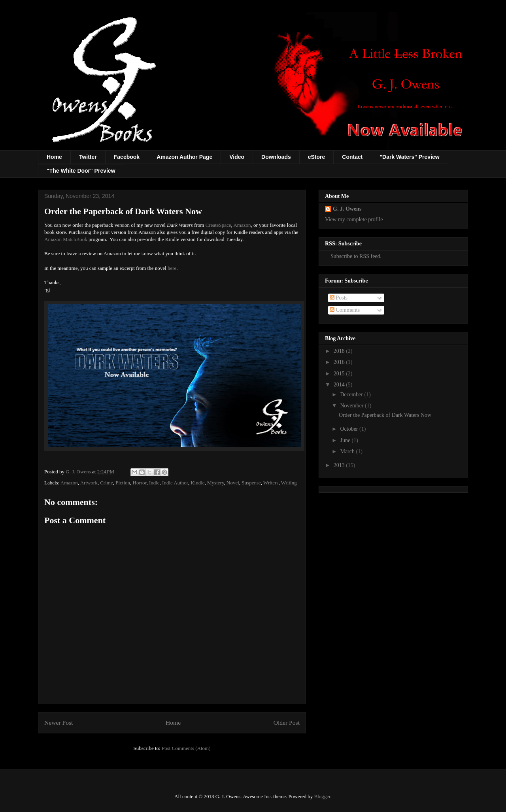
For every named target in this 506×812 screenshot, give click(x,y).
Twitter (88, 157)
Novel (233, 483)
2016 (340, 362)
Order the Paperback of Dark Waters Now (385, 415)
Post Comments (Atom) (186, 748)
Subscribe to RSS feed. (353, 256)
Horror (140, 483)
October (350, 429)
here (172, 268)
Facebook (127, 157)
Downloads (276, 157)
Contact (352, 157)
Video (237, 157)
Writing (289, 483)
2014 (340, 385)
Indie (154, 483)
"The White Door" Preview (81, 171)
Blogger (322, 796)
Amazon (242, 225)
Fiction (123, 483)
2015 (340, 374)
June (346, 440)
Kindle (197, 483)
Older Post (287, 723)
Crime (107, 483)
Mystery (216, 483)
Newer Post (59, 723)
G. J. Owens (347, 209)
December (352, 395)
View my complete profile (354, 219)
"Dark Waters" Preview (409, 157)
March (348, 451)
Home (54, 157)
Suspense (251, 483)
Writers (271, 483)
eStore (317, 157)
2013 (340, 465)
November (352, 406)
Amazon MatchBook (66, 239)
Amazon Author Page (184, 157)
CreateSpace (218, 225)
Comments (345, 310)
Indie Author (175, 483)
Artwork (89, 483)
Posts (339, 298)
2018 (340, 351)
